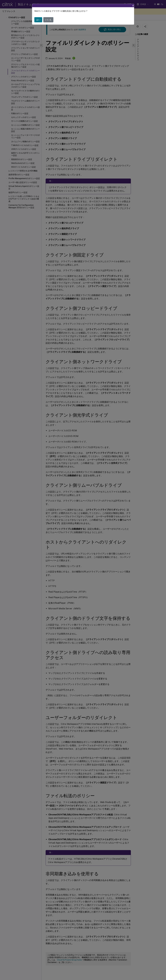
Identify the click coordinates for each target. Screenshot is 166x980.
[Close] (133, 6)
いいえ (48, 20)
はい (38, 20)
